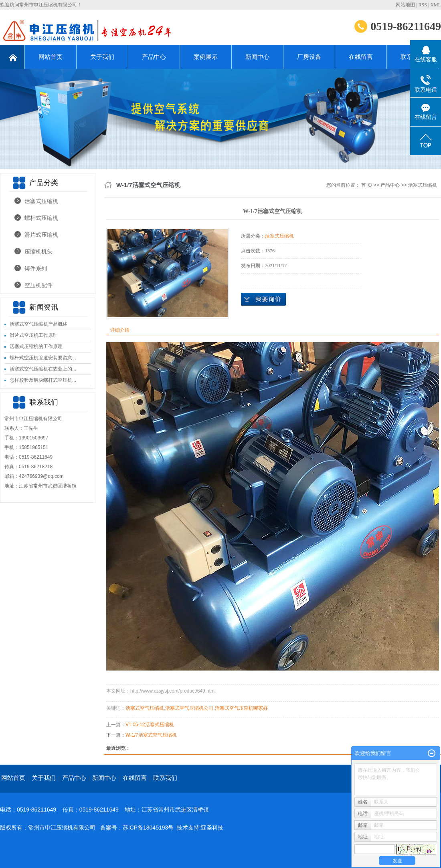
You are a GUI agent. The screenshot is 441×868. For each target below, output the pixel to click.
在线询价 (263, 299)
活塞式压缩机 (41, 201)
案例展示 (206, 57)
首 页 (367, 185)
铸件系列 (36, 268)
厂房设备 (309, 57)
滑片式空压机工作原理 (34, 335)
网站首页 (51, 57)
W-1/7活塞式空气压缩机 (151, 735)
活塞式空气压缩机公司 (189, 708)
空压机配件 (38, 285)
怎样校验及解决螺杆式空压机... (43, 380)
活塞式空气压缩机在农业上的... (43, 369)
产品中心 (154, 57)
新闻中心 (257, 57)
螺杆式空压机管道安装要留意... (43, 358)
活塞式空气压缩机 (145, 708)
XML (436, 5)
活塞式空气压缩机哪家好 (241, 708)
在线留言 (361, 57)
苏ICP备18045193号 (148, 828)
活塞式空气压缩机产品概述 (38, 324)
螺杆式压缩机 (41, 218)
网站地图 (405, 5)
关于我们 (102, 57)
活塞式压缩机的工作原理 (36, 346)
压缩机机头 (38, 252)
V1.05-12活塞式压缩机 (150, 725)
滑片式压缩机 (41, 235)
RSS (423, 5)
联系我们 (165, 778)
